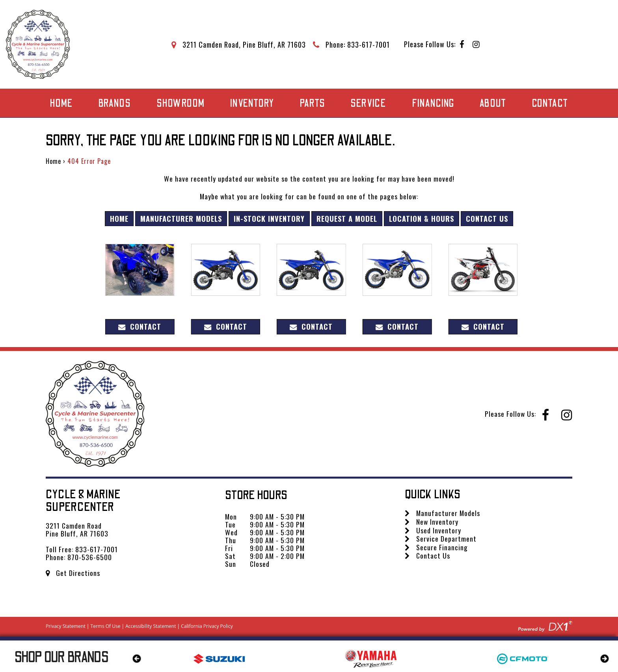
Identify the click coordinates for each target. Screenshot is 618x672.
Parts (312, 103)
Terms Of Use (106, 626)
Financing (433, 103)
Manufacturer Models (181, 218)
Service (368, 103)
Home (61, 103)
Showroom (181, 103)
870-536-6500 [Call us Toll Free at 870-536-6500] (90, 557)
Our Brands (62, 657)
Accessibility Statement (151, 626)
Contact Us (487, 218)
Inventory (252, 103)
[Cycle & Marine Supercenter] (38, 44)
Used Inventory (433, 530)
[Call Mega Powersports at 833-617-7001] (351, 44)
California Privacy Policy (207, 626)
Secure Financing (436, 547)
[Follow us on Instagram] (476, 45)
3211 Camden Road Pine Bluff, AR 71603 (77, 529)
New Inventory (432, 522)
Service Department (441, 538)
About (493, 103)
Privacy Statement (66, 626)
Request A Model (347, 218)
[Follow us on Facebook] (462, 45)
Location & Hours (422, 218)
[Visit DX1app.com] (545, 625)
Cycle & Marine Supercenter (83, 501)
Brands (114, 103)
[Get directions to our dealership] (239, 44)
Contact (550, 103)
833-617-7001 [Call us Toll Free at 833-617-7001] (97, 549)
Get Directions (73, 573)
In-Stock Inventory (269, 218)
